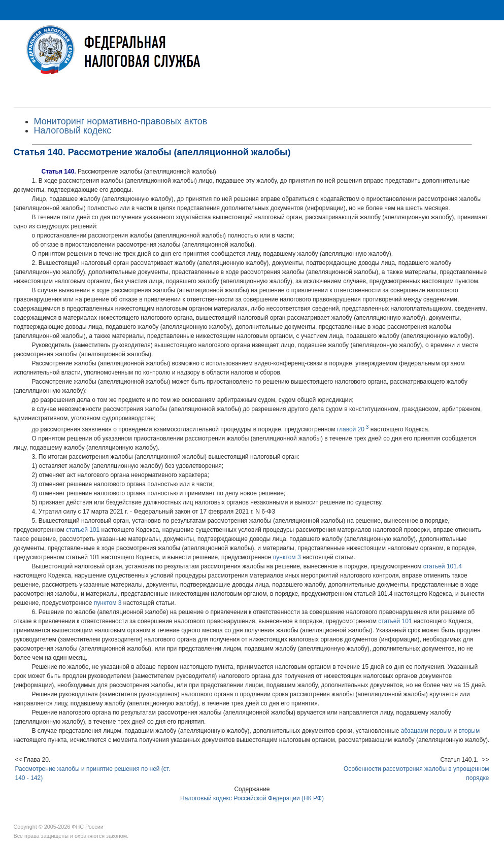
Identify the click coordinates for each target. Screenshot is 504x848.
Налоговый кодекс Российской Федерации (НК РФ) (252, 798)
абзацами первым (426, 731)
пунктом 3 (287, 557)
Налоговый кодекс (73, 130)
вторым (469, 731)
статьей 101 (83, 530)
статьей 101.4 (443, 566)
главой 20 (353, 429)
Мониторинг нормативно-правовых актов (121, 121)
